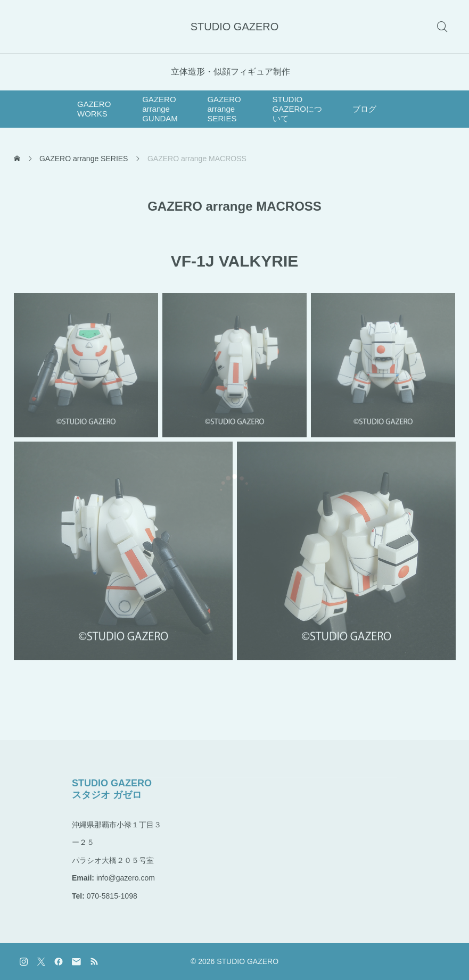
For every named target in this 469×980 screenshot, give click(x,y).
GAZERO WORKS (94, 109)
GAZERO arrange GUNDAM (160, 109)
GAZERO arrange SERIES (224, 109)
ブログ (364, 109)
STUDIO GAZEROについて (297, 109)
